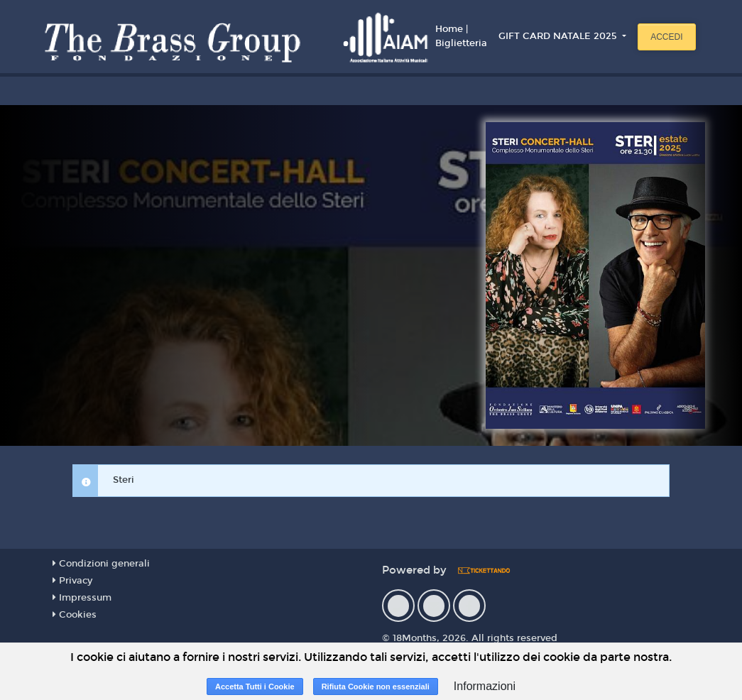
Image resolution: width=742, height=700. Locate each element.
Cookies (75, 615)
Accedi (666, 37)
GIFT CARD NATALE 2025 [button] (559, 36)
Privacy (72, 581)
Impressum (82, 598)
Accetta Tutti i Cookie (255, 687)
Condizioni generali (101, 564)
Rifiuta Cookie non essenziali (376, 687)
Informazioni (485, 686)
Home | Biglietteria (461, 36)
